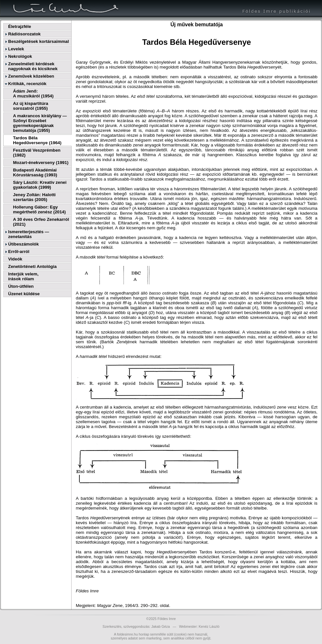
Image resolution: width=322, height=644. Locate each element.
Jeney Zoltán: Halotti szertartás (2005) (34, 197)
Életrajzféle (20, 26)
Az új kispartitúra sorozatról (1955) (31, 106)
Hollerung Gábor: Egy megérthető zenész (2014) (39, 209)
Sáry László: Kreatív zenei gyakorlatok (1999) (40, 185)
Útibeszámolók (23, 244)
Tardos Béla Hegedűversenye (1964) (37, 140)
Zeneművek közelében (31, 76)
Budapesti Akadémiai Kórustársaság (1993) (35, 172)
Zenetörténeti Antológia (32, 266)
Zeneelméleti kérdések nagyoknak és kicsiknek (33, 66)
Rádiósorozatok (24, 34)
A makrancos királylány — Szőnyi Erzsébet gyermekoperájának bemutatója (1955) (40, 123)
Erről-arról (19, 252)
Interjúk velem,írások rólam (23, 276)
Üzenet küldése (24, 294)
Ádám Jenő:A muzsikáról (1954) (33, 94)
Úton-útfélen (21, 286)
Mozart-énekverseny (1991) (41, 163)
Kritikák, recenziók (27, 84)
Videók (15, 259)
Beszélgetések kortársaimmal (39, 41)
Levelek (16, 49)
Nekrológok (20, 56)
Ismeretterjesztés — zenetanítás (29, 234)
